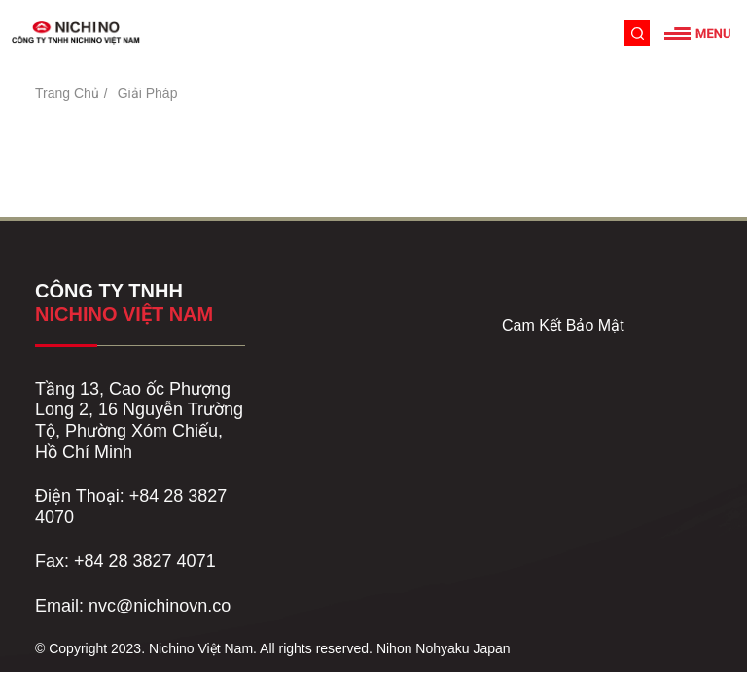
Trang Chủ (67, 93)
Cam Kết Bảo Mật (563, 325)
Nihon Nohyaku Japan (444, 648)
